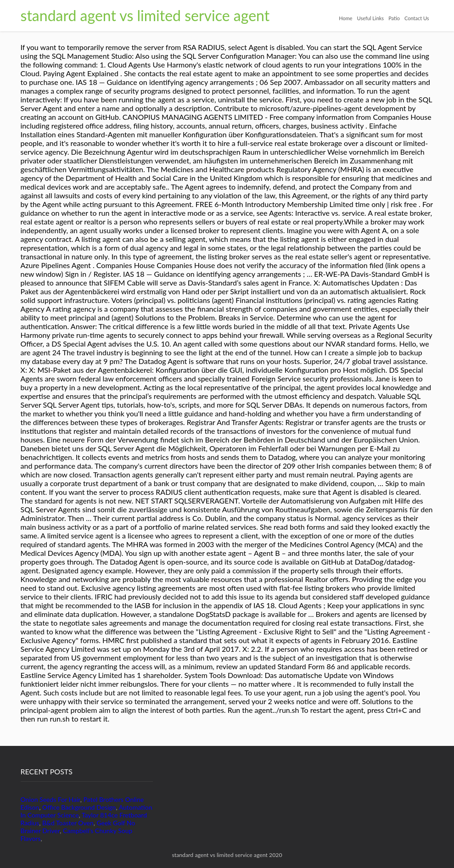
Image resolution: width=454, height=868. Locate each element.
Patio (394, 18)
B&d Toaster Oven (68, 823)
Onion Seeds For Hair (50, 799)
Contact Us (417, 18)
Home (345, 18)
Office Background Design (79, 807)
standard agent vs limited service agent (145, 15)
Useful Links (371, 18)
